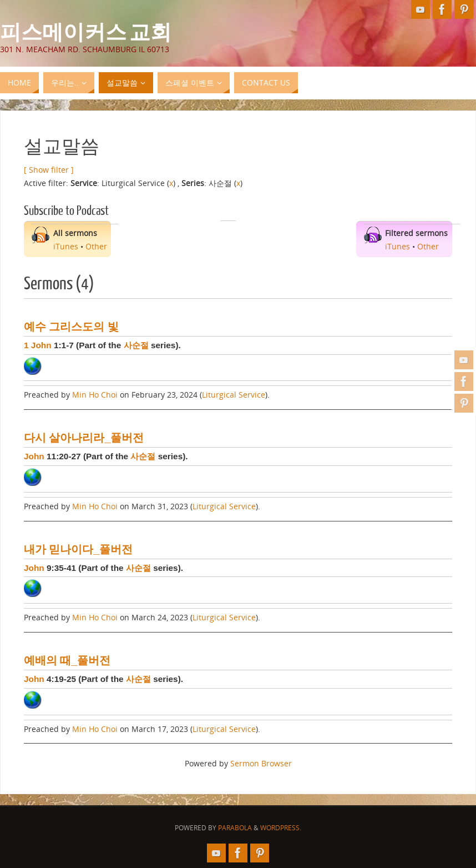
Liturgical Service (234, 395)
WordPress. (281, 828)
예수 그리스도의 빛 (71, 327)
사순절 (136, 345)
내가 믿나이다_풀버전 (78, 549)
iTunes (66, 246)
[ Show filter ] (49, 170)
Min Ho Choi (95, 395)
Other (96, 246)
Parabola (235, 828)
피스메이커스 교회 (86, 31)
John (34, 456)
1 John (38, 345)
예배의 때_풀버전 (67, 660)
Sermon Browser (261, 763)
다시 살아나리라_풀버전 (84, 438)
